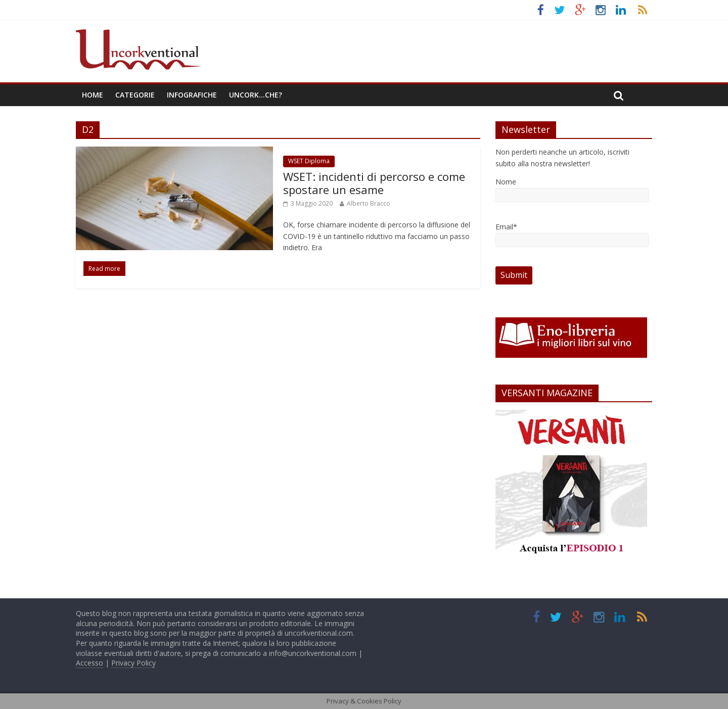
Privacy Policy (133, 663)
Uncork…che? (256, 95)
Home (93, 95)
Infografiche (192, 95)
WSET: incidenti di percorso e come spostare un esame (374, 183)
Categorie (135, 95)
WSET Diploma (309, 161)
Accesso (89, 663)
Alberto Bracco (369, 203)
